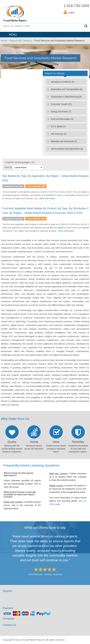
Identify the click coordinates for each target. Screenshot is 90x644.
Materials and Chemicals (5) (64, 141)
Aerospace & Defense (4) (62, 82)
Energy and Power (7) (61, 112)
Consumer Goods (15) (61, 104)
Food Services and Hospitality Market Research (41, 58)
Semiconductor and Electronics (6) (67, 149)
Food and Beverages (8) (62, 119)
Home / (5, 41)
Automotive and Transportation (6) (66, 89)
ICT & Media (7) (58, 126)
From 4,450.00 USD (36, 186)
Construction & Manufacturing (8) (66, 97)
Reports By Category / (22, 41)
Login (72, 12)
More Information (47, 198)
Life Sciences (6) (58, 134)
